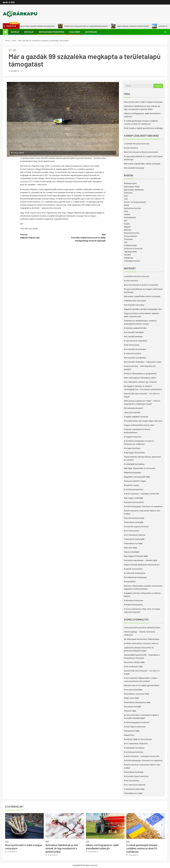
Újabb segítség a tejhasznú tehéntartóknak (132, 26)
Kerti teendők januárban (133, 337)
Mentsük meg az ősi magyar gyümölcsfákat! (142, 685)
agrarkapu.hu (15, 71)
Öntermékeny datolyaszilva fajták (137, 702)
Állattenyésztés (130, 183)
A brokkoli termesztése (133, 605)
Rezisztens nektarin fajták (134, 662)
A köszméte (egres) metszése (136, 527)
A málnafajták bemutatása (134, 464)
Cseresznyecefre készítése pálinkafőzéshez (142, 628)
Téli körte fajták (130, 711)
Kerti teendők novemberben (135, 358)
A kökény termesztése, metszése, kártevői (141, 643)
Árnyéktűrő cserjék (131, 485)
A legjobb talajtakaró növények (136, 417)
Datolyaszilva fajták (132, 731)
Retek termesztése (132, 345)
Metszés (128, 230)
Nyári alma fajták (131, 548)
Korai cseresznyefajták (133, 690)
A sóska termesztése (133, 354)
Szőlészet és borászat (133, 248)
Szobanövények (130, 245)
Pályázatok (128, 239)
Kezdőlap (15, 32)
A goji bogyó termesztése (134, 453)
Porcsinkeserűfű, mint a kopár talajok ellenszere (143, 421)
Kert (126, 221)
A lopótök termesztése (133, 569)
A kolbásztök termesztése (135, 573)
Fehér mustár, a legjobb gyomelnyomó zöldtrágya (144, 128)
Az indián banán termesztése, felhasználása (142, 639)
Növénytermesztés (132, 233)
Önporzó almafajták (132, 552)
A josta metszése (131, 148)
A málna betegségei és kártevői (137, 722)
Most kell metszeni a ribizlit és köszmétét (141, 152)
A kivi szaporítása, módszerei (136, 744)
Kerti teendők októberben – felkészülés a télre (143, 362)
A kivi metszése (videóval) (135, 535)
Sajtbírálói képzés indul (42, 236)
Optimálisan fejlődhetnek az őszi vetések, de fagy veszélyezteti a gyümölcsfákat (62, 848)
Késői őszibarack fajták (133, 667)
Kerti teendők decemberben (135, 349)
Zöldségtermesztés (132, 261)
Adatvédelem (91, 32)
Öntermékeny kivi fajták (133, 544)
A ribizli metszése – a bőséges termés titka (142, 494)
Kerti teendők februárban (134, 332)
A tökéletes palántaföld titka (135, 328)
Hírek (14, 50)
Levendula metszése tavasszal (137, 144)
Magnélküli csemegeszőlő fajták (137, 477)
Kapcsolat (29, 32)
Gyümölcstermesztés (133, 208)
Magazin (127, 227)
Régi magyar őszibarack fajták (136, 556)
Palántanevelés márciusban (135, 301)
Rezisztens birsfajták (133, 707)
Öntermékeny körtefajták (134, 522)
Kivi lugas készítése (132, 448)
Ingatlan (127, 214)
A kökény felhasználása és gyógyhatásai (140, 374)
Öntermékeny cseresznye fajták (137, 694)
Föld (10, 50)
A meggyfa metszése (133, 437)
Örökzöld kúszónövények (134, 518)
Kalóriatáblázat (130, 218)
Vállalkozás (129, 258)
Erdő (126, 196)
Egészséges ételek (132, 187)
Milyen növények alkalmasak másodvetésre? (142, 565)
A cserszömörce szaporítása (136, 341)
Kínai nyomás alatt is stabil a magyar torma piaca (143, 102)
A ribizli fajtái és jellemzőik (135, 727)
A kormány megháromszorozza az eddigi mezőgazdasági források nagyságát (84, 237)
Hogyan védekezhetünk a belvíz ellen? (139, 425)
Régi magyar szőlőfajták (134, 498)
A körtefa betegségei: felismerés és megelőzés (143, 507)
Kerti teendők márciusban (134, 168)
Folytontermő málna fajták (134, 539)
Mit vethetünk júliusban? (134, 408)
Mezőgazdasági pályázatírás (51, 32)
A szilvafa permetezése (134, 490)
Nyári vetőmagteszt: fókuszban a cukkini (140, 378)
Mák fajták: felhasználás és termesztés (140, 468)
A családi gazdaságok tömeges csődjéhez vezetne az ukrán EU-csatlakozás (142, 848)
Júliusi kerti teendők (132, 413)
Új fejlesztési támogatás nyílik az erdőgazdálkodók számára (85, 26)
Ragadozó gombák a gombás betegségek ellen (143, 309)
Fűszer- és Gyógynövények (135, 202)
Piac (126, 242)
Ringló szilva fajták (131, 698)
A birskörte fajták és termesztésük (138, 739)
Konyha (127, 224)
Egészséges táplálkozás (134, 190)
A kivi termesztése (132, 531)
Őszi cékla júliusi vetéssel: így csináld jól (140, 382)
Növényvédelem (130, 236)
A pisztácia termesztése (134, 502)
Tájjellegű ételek (130, 252)
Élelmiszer (128, 193)
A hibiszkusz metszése (133, 600)
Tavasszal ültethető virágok (135, 481)
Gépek (127, 205)
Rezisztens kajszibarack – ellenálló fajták (141, 560)
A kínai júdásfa (130, 582)
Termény (127, 255)
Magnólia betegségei (132, 473)
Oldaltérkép (75, 32)
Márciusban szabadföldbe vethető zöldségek (142, 164)
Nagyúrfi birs (129, 735)
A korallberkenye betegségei (135, 577)
